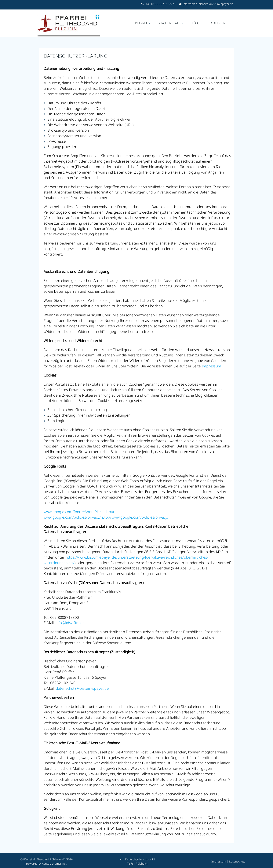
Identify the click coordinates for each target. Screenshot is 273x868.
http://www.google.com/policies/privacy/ (135, 517)
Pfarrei (143, 23)
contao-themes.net (54, 864)
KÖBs (198, 23)
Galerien (218, 23)
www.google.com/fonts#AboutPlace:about (79, 512)
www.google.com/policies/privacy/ (72, 517)
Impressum (211, 366)
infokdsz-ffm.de (70, 623)
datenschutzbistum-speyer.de (82, 688)
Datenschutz (237, 861)
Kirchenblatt (171, 23)
